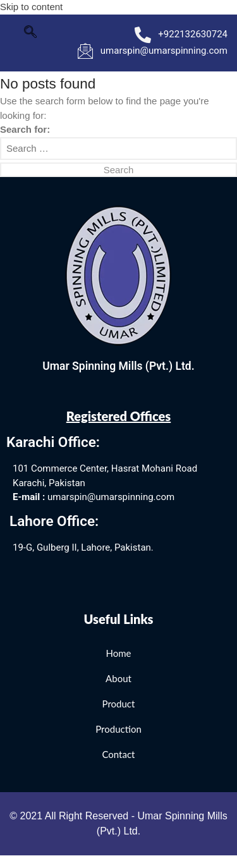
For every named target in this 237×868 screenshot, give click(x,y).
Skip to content (31, 7)
